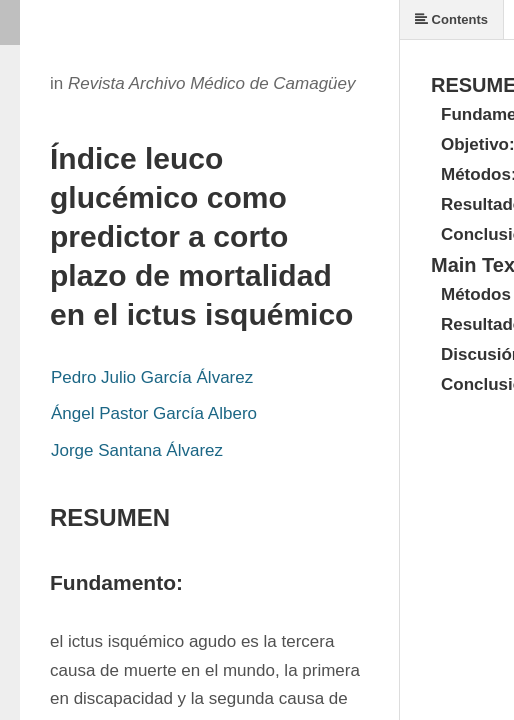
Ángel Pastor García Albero (154, 413)
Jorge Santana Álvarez (137, 450)
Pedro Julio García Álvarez (152, 377)
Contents (451, 19)
